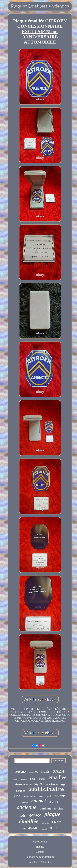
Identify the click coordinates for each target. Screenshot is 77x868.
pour (33, 779)
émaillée (29, 821)
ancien (59, 808)
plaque (52, 814)
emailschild (31, 828)
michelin (45, 823)
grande (42, 779)
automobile (33, 772)
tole (23, 815)
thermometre (23, 784)
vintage (60, 795)
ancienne (27, 807)
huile (45, 771)
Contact (40, 852)
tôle (53, 828)
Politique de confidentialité (40, 857)
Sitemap (40, 847)
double (59, 771)
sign (38, 784)
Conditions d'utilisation (40, 862)
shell (49, 796)
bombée (21, 791)
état (63, 785)
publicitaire (46, 790)
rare (56, 821)
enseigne (24, 779)
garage (35, 815)
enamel (38, 801)
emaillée (21, 772)
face (17, 795)
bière (15, 779)
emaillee (58, 777)
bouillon (45, 808)
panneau (25, 803)
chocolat (53, 802)
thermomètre (29, 796)
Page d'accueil (40, 842)
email (44, 829)
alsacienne (51, 785)
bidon (41, 796)
